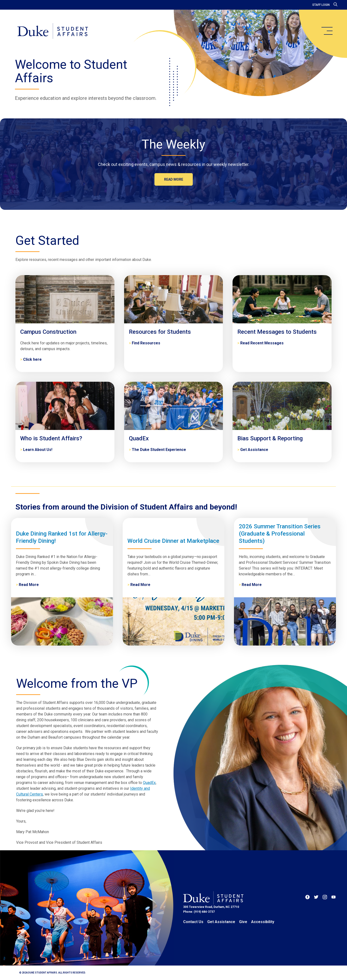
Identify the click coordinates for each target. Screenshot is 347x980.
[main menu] (327, 31)
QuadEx (149, 783)
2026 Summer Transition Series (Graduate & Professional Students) (280, 534)
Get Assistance (221, 922)
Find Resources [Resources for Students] (146, 343)
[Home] (53, 31)
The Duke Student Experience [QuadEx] (159, 450)
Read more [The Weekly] (174, 179)
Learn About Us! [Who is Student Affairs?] (38, 450)
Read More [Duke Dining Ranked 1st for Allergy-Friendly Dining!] (29, 585)
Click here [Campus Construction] (32, 359)
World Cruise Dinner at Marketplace (173, 541)
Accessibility (263, 922)
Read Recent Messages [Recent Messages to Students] (262, 343)
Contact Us (193, 922)
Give (243, 922)
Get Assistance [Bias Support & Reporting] (254, 450)
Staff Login (321, 5)
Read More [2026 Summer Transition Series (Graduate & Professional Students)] (252, 585)
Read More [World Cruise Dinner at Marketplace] (140, 585)
